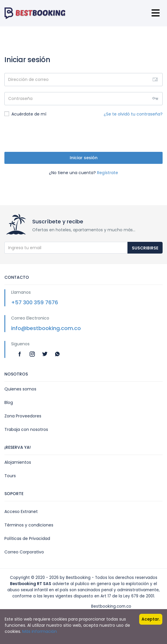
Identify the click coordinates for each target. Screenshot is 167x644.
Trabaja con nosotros (26, 429)
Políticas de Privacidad (27, 538)
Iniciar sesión (84, 158)
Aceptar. (151, 619)
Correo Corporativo (24, 552)
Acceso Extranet (21, 512)
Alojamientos (18, 462)
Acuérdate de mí (25, 114)
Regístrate (108, 173)
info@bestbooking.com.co (46, 328)
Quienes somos (20, 389)
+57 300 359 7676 (35, 302)
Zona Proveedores (23, 416)
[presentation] (49, 135)
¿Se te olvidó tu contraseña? (133, 114)
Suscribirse (145, 248)
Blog (9, 402)
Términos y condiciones (29, 525)
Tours (10, 476)
